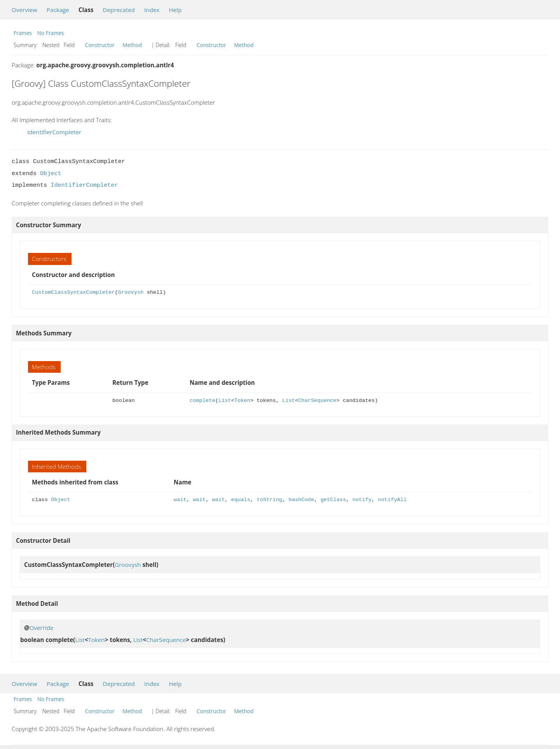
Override (42, 628)
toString (269, 500)
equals (241, 500)
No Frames (51, 33)
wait (180, 500)
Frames (23, 33)
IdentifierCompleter (54, 132)
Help (175, 10)
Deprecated (119, 10)
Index (152, 10)
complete (203, 401)
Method (132, 45)
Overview (24, 10)
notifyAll (392, 500)
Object (51, 174)
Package (58, 10)
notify (362, 500)
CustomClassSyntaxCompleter (73, 292)
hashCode (301, 500)
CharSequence (317, 401)
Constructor (100, 45)
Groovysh (131, 292)
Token (242, 401)
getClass (333, 500)
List (225, 401)
